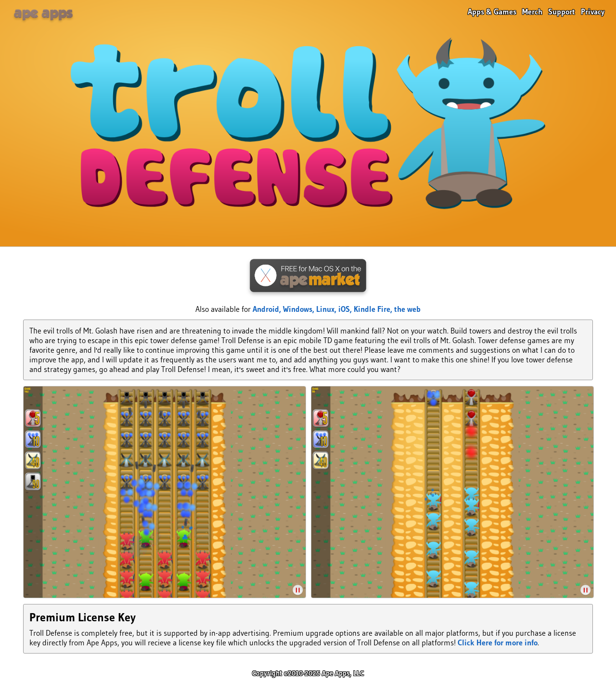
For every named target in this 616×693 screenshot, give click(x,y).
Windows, (300, 309)
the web (407, 309)
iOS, (346, 309)
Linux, (327, 309)
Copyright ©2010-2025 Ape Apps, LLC (308, 673)
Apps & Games (492, 12)
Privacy (593, 12)
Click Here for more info (498, 642)
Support (562, 12)
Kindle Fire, (374, 309)
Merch (532, 12)
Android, (268, 309)
